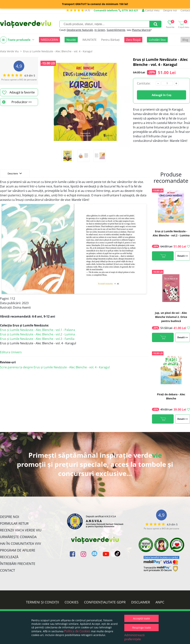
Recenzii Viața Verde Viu (21, 530)
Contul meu (151, 10)
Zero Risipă (133, 40)
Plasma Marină (141, 30)
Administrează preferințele (134, 637)
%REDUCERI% (49, 40)
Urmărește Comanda (18, 537)
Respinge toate (142, 628)
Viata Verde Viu (9, 51)
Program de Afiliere (18, 550)
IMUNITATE (89, 40)
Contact (185, 10)
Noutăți (71, 40)
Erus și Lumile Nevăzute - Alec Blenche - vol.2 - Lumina (37, 334)
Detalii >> (183, 256)
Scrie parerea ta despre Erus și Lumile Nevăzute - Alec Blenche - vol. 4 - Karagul (55, 367)
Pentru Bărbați (110, 40)
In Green (100, 30)
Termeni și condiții (42, 602)
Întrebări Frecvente (18, 564)
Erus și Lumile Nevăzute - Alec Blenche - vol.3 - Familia (37, 339)
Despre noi (170, 10)
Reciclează (9, 557)
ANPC (160, 602)
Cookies (72, 602)
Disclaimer (141, 602)
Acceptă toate (141, 618)
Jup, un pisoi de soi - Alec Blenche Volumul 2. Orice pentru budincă (171, 317)
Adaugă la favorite (18, 93)
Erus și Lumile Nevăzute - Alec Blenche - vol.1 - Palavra (37, 330)
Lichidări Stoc (157, 40)
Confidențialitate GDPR (105, 602)
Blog (185, 40)
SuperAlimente (116, 30)
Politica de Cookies (77, 631)
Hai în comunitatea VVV (21, 543)
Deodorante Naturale (80, 30)
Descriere (15, 173)
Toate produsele (17, 40)
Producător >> (17, 102)
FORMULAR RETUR (14, 523)
